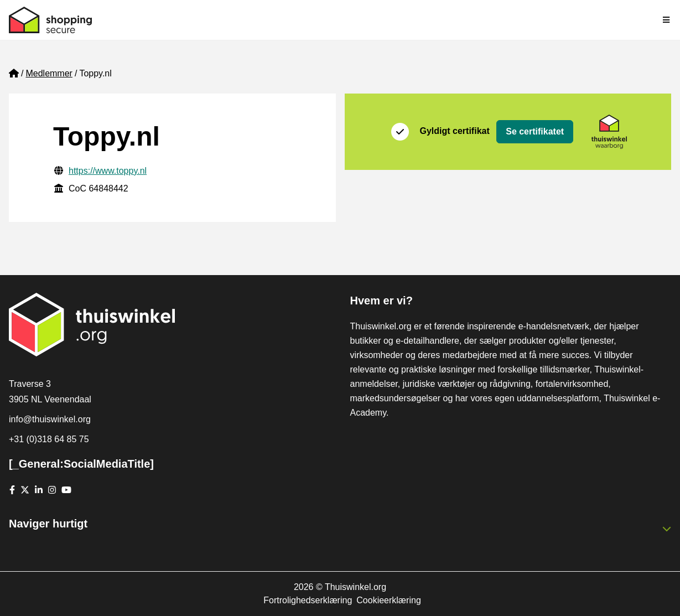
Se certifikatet (535, 131)
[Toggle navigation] (667, 20)
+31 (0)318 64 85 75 (49, 439)
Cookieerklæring (389, 600)
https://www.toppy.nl (108, 171)
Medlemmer (49, 73)
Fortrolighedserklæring (308, 600)
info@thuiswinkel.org (50, 419)
